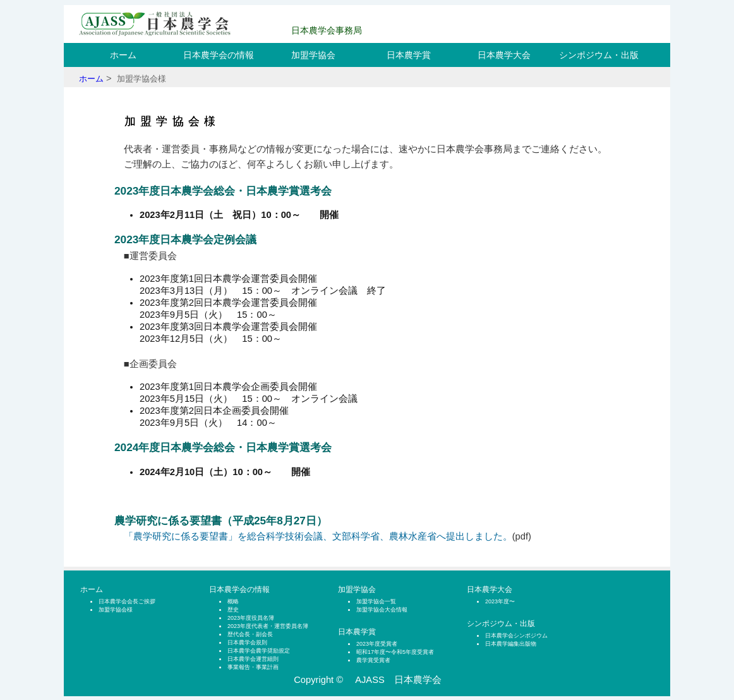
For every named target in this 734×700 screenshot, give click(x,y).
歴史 (233, 610)
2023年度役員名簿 (251, 618)
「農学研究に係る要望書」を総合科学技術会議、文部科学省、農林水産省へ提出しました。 (318, 536)
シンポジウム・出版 (599, 55)
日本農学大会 (504, 55)
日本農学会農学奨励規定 (259, 651)
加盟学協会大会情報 (382, 610)
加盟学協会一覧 (376, 601)
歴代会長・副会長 (250, 634)
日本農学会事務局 (327, 30)
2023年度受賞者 (377, 644)
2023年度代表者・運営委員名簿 (268, 626)
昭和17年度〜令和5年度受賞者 (395, 652)
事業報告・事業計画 (253, 667)
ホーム (123, 55)
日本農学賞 (409, 55)
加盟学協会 (313, 55)
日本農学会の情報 (219, 55)
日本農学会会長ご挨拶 (127, 601)
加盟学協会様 (116, 610)
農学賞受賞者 (373, 660)
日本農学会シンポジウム (516, 636)
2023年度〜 (500, 601)
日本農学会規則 (247, 643)
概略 (233, 601)
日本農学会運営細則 (253, 659)
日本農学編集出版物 (511, 644)
